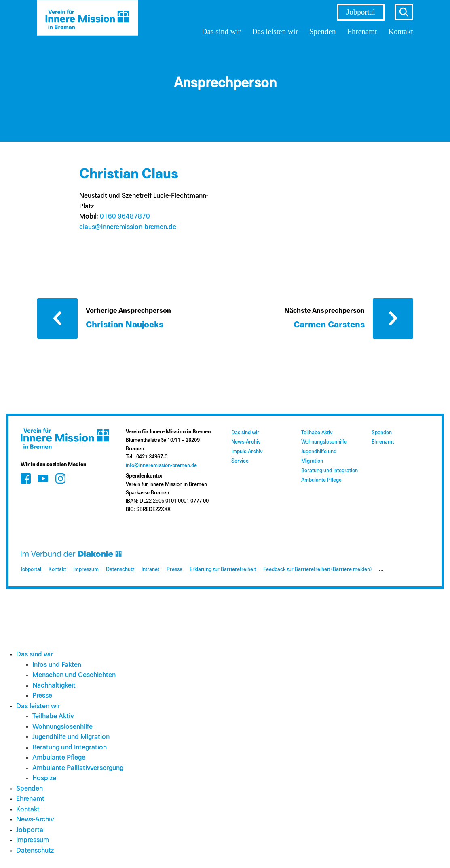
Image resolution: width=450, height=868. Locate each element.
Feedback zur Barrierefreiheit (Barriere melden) (317, 570)
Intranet (150, 570)
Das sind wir (221, 31)
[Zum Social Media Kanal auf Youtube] (43, 479)
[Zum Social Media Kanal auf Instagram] (60, 479)
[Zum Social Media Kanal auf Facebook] (26, 479)
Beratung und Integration (330, 471)
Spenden (322, 31)
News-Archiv (246, 442)
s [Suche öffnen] (404, 12)
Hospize (44, 778)
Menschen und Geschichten (74, 675)
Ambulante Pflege (321, 480)
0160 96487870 (125, 217)
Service (240, 461)
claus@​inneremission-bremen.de (128, 227)
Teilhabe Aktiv (317, 433)
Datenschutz (120, 570)
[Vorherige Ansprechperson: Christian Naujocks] (118, 318)
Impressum (86, 570)
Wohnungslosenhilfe (324, 442)
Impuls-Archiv (247, 452)
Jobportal (361, 12)
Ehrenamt (362, 31)
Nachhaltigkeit (54, 686)
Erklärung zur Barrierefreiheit (223, 570)
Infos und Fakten (57, 665)
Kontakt (400, 31)
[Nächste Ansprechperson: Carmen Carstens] (349, 318)
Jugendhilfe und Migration (71, 737)
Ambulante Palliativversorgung (78, 768)
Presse (174, 570)
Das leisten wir (275, 31)
